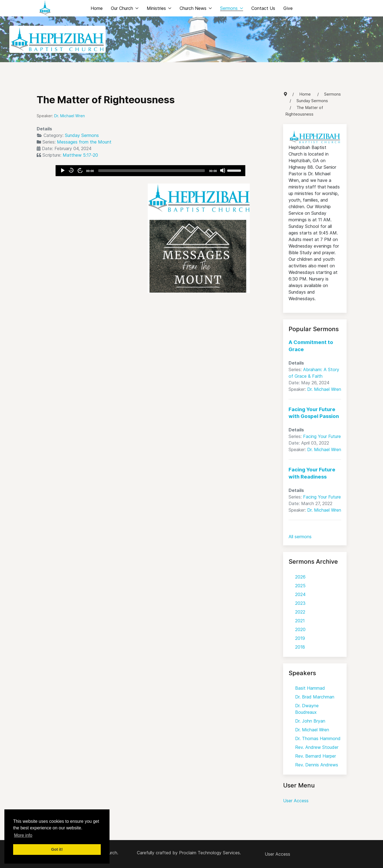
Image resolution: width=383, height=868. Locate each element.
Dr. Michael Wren (324, 389)
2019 (300, 638)
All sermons (300, 537)
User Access (296, 801)
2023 (300, 603)
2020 (300, 629)
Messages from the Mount (84, 142)
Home (97, 8)
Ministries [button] (159, 8)
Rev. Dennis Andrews (317, 765)
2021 (300, 621)
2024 (300, 594)
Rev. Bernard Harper (316, 756)
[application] (150, 171)
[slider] (152, 171)
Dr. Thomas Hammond (318, 738)
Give (288, 8)
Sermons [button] (232, 8)
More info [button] (23, 835)
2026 (300, 577)
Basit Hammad (310, 688)
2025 (300, 586)
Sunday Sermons (82, 135)
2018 (300, 647)
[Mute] (223, 170)
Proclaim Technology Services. (210, 853)
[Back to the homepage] (45, 8)
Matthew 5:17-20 (80, 155)
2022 (300, 612)
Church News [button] (196, 8)
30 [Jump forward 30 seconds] (80, 170)
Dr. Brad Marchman (315, 697)
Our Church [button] (125, 8)
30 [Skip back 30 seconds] (71, 170)
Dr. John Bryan (310, 721)
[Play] (62, 170)
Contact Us (263, 8)
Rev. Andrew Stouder (317, 747)
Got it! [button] (57, 849)
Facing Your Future (322, 436)
